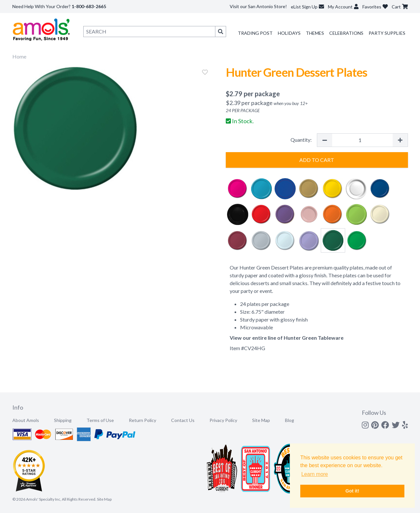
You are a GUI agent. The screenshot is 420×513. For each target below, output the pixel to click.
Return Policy (142, 420)
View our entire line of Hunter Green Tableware (287, 338)
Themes (315, 33)
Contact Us (183, 420)
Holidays (289, 33)
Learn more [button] (315, 474)
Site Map (261, 420)
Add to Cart (317, 160)
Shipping (63, 420)
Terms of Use (100, 420)
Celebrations (346, 33)
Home (19, 56)
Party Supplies (387, 33)
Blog (290, 420)
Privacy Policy (223, 420)
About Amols (26, 420)
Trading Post (255, 33)
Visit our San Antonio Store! (258, 6)
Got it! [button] (352, 491)
